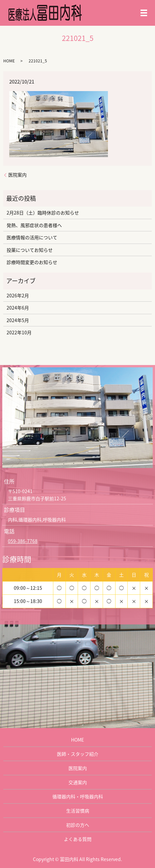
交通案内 (78, 782)
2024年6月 (18, 308)
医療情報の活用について (32, 237)
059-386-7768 (23, 541)
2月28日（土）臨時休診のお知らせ (43, 213)
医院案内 (17, 175)
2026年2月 (18, 295)
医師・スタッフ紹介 (78, 754)
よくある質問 (78, 839)
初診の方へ (78, 825)
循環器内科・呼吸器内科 (78, 796)
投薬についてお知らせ (30, 250)
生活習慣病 (78, 811)
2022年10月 (19, 332)
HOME (9, 61)
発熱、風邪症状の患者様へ (34, 225)
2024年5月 (18, 320)
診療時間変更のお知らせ (32, 262)
